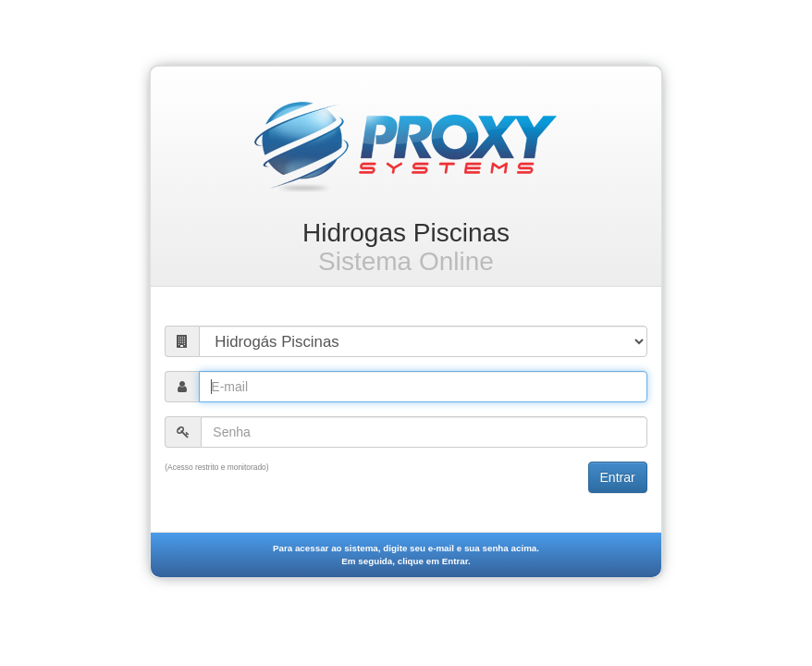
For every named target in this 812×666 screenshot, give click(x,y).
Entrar (618, 477)
